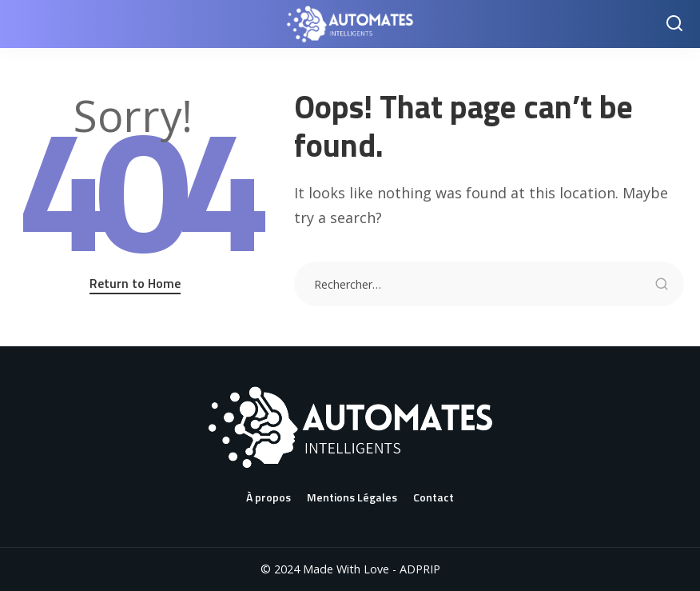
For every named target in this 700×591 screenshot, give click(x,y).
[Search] (674, 24)
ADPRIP (420, 569)
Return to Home (135, 283)
